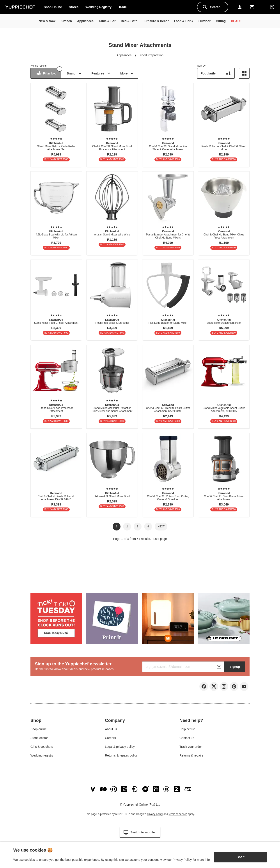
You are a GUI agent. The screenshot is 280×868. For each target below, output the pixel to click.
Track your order (191, 748)
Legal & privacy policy (120, 748)
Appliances (124, 55)
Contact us (187, 739)
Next (161, 527)
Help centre (187, 730)
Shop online (39, 730)
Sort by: (202, 66)
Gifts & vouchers (42, 748)
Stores (74, 7)
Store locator (39, 739)
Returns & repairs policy (121, 756)
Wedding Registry (98, 7)
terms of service (178, 817)
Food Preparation (152, 55)
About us (111, 730)
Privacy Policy (182, 860)
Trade (124, 8)
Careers (110, 739)
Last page (160, 539)
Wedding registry (42, 756)
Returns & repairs (191, 756)
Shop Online (53, 7)
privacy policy (155, 817)
